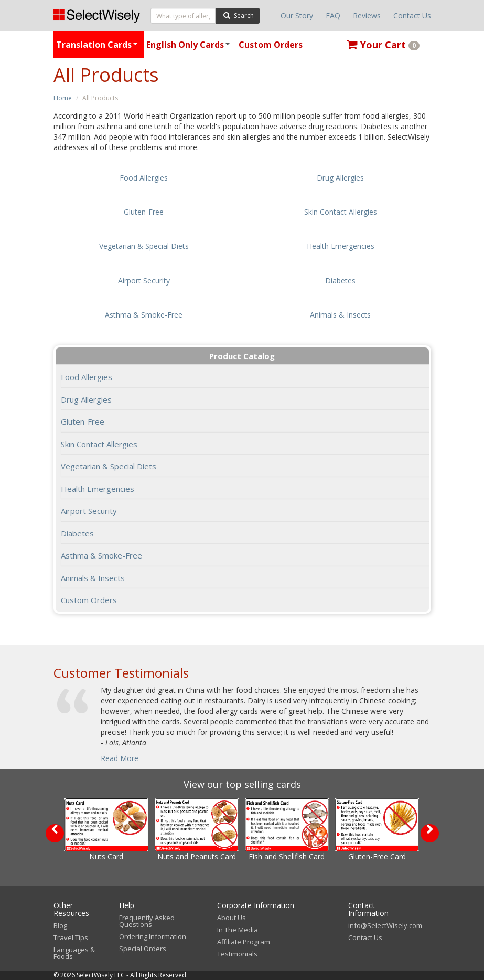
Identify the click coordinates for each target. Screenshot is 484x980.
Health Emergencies (98, 489)
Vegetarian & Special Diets (109, 466)
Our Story (297, 15)
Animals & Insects (93, 578)
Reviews (367, 15)
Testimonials (237, 954)
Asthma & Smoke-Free (101, 555)
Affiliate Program (244, 942)
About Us (232, 918)
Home (63, 98)
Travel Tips (71, 937)
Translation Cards (98, 48)
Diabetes (77, 533)
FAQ (333, 15)
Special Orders (143, 949)
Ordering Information (153, 936)
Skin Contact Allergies (99, 444)
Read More (120, 758)
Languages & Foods (74, 953)
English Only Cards (190, 48)
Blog (60, 925)
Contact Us (412, 15)
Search (237, 15)
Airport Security (89, 511)
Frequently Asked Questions (147, 921)
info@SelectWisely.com (385, 925)
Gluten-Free (83, 421)
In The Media (238, 930)
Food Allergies (87, 377)
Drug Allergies (86, 399)
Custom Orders (271, 45)
